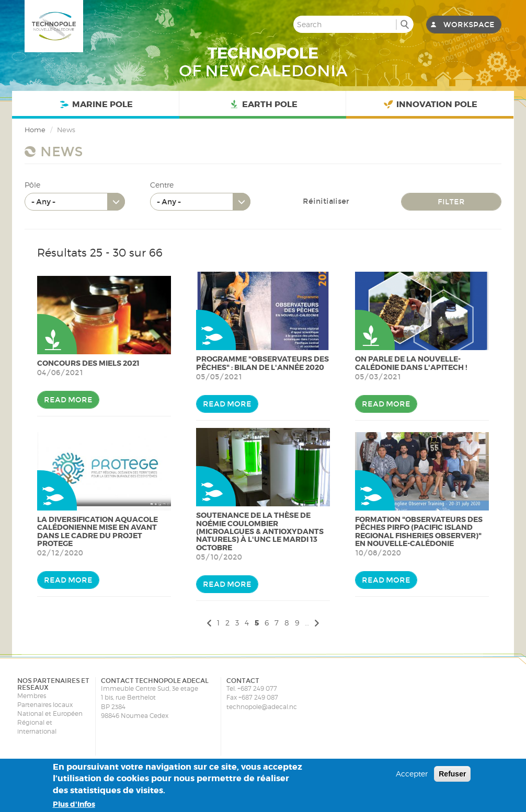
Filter (451, 202)
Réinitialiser (326, 201)
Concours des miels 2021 (88, 363)
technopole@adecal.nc (262, 707)
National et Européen (50, 714)
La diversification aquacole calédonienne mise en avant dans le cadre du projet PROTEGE (98, 531)
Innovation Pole (430, 105)
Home (35, 130)
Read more (68, 400)
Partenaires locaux (45, 705)
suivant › (318, 623)
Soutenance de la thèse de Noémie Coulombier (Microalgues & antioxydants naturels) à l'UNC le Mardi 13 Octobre (260, 531)
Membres (32, 696)
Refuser (452, 774)
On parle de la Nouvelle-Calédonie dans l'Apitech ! (411, 363)
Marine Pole (95, 105)
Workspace (469, 25)
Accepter (412, 774)
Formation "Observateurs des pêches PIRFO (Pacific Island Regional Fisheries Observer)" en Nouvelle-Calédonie (419, 531)
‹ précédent (208, 623)
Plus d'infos (74, 804)
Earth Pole (262, 105)
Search (404, 24)
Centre (162, 185)
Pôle (32, 185)
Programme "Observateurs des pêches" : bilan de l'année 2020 (262, 363)
